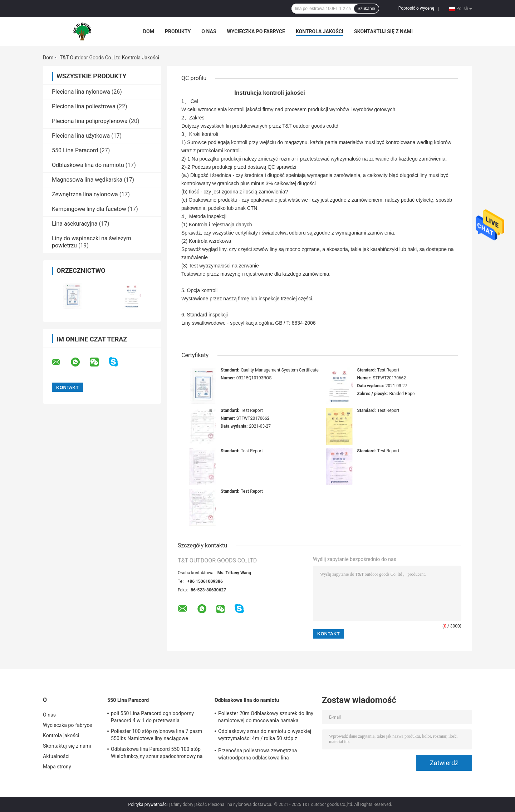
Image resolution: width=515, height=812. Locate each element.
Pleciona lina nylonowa (81, 92)
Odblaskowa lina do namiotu (88, 165)
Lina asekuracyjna (75, 224)
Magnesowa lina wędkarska (87, 180)
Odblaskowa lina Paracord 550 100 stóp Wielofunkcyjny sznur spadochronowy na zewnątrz (157, 754)
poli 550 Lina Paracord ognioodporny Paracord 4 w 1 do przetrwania (152, 717)
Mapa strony (57, 767)
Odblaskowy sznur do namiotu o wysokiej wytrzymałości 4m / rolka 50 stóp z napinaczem (265, 736)
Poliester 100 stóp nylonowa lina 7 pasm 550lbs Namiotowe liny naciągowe (156, 735)
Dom (149, 31)
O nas (209, 31)
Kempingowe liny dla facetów (89, 209)
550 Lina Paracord (75, 150)
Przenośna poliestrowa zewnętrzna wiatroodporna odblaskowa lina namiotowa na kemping (257, 755)
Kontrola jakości (320, 31)
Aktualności (56, 756)
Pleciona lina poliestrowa (84, 106)
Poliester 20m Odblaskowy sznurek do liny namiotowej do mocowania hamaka (266, 717)
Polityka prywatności (148, 804)
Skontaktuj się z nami (383, 31)
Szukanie (366, 9)
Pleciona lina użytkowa (81, 136)
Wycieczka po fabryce (256, 31)
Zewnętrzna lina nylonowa (85, 194)
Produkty (178, 31)
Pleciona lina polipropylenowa (90, 121)
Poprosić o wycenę (416, 8)
